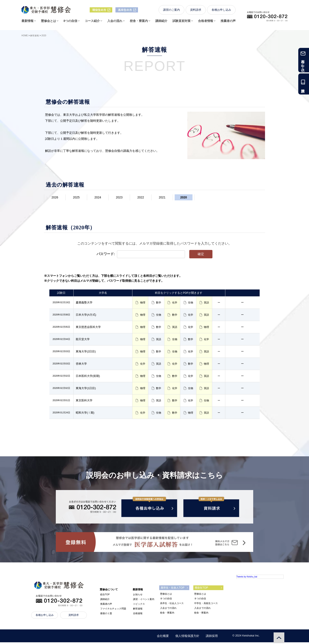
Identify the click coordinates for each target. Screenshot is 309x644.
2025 (76, 197)
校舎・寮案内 (139, 22)
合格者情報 (206, 22)
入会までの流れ (168, 610)
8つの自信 (70, 22)
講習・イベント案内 (144, 601)
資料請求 (196, 11)
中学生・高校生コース (206, 605)
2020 (184, 197)
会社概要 (163, 638)
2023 (119, 197)
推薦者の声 (228, 22)
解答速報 (138, 610)
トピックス (139, 606)
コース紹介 (92, 22)
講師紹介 (161, 22)
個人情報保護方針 (187, 638)
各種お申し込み (221, 11)
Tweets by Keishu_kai (247, 578)
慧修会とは (48, 22)
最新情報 (27, 22)
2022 (141, 197)
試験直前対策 (182, 22)
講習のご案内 (171, 11)
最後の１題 (106, 615)
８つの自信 (166, 600)
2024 (98, 197)
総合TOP (105, 596)
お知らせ (138, 596)
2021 (162, 197)
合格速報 (138, 615)
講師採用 (212, 638)
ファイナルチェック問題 (113, 610)
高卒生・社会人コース (172, 605)
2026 (55, 197)
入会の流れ (115, 22)
